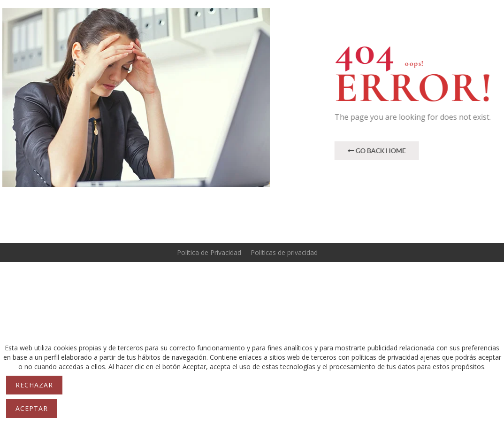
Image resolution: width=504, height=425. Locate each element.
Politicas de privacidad (284, 252)
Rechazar (34, 385)
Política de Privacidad (209, 252)
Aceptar (32, 408)
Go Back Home (383, 151)
